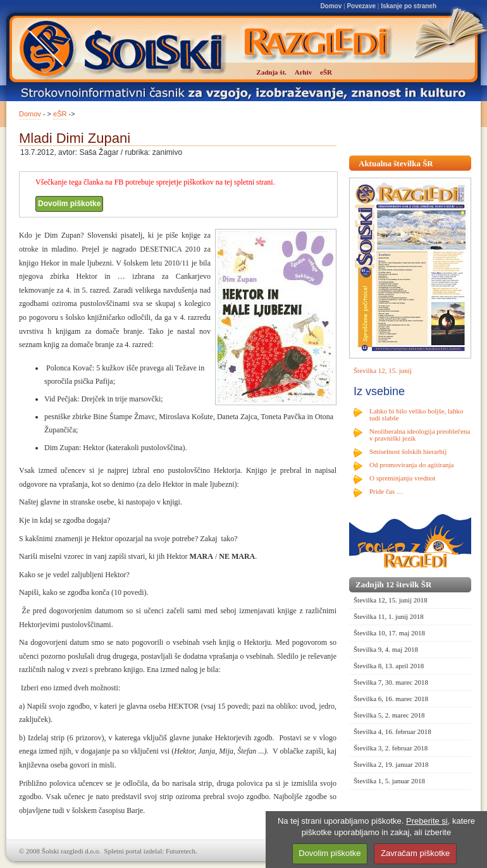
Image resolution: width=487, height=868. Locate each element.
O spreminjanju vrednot (402, 478)
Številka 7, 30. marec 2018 (391, 682)
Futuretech (181, 851)
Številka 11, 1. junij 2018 (389, 616)
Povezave (361, 6)
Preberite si (427, 821)
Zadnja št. (271, 72)
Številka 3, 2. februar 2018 (391, 748)
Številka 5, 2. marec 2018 (389, 715)
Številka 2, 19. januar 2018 (391, 764)
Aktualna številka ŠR (396, 163)
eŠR (60, 114)
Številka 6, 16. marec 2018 (391, 699)
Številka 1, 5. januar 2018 (389, 781)
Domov (331, 6)
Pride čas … (386, 491)
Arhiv (304, 72)
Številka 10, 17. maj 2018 (389, 633)
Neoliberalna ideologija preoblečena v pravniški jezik (420, 435)
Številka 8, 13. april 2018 (389, 666)
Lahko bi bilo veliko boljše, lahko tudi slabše (416, 414)
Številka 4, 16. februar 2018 (392, 731)
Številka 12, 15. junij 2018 (391, 600)
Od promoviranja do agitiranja (412, 465)
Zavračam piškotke (415, 853)
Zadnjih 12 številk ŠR (393, 584)
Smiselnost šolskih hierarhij (408, 451)
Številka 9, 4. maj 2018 (386, 649)
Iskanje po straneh (409, 6)
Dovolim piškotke (69, 204)
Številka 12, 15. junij (383, 370)
